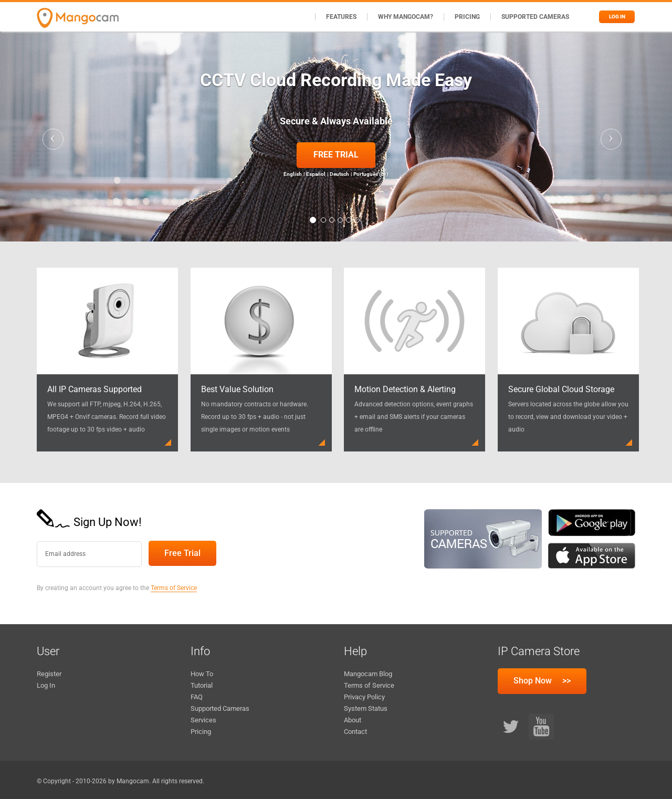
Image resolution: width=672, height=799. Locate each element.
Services (203, 720)
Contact (355, 732)
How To (202, 674)
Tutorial (202, 685)
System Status (366, 708)
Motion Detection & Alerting (405, 389)
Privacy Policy (364, 697)
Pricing (467, 17)
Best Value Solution (237, 389)
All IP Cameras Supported (94, 389)
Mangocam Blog (368, 674)
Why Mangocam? (406, 17)
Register (49, 674)
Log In (46, 685)
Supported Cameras (535, 17)
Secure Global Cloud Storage (561, 389)
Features (341, 17)
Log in (617, 17)
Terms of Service (174, 588)
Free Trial (336, 155)
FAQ (197, 697)
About (353, 720)
